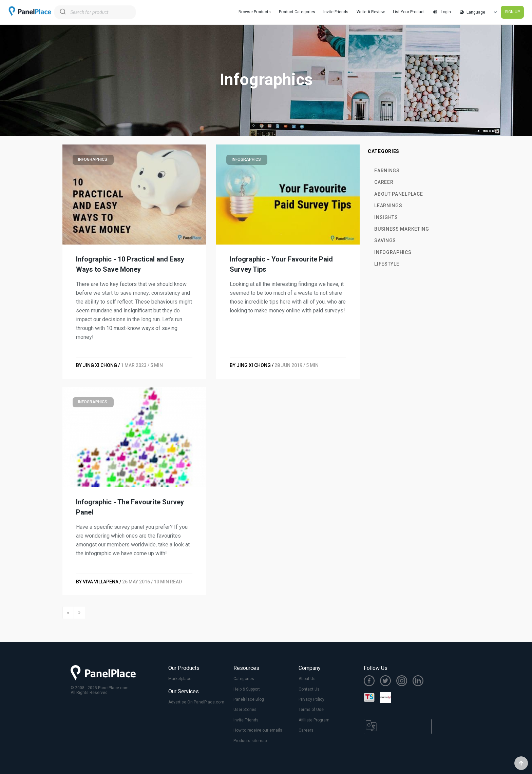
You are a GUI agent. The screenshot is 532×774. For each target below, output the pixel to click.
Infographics (393, 252)
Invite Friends (336, 12)
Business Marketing (402, 229)
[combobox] (95, 12)
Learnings (388, 206)
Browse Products (255, 12)
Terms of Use (311, 710)
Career (384, 182)
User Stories (245, 710)
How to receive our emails (258, 730)
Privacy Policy (311, 699)
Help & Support (247, 689)
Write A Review (371, 12)
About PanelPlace (398, 194)
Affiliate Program (314, 720)
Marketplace (180, 679)
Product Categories (297, 12)
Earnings (387, 171)
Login (442, 12)
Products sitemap (250, 741)
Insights (386, 217)
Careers (306, 730)
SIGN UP (512, 12)
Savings (385, 240)
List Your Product (409, 12)
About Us (307, 679)
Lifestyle (387, 264)
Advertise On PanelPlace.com (196, 702)
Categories (244, 679)
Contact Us (309, 689)
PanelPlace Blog (249, 699)
